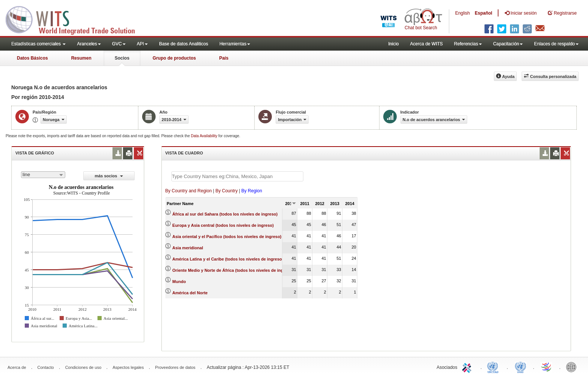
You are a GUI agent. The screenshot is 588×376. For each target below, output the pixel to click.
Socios (122, 58)
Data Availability (205, 136)
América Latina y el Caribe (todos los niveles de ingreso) (228, 259)
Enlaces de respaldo (556, 44)
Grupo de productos (174, 58)
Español (484, 13)
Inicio (393, 44)
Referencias (468, 44)
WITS (75, 19)
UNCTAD (494, 367)
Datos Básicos (32, 58)
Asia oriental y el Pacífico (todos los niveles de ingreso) (227, 237)
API (142, 44)
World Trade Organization (547, 367)
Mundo (179, 282)
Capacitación (508, 44)
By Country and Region (189, 191)
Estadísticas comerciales (38, 44)
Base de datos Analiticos (184, 44)
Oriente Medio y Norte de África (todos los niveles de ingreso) (233, 270)
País (224, 58)
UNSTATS (520, 367)
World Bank (573, 367)
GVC (119, 44)
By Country (226, 191)
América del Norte (190, 293)
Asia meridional (188, 248)
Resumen (81, 58)
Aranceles (89, 44)
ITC (468, 367)
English (463, 13)
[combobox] (43, 175)
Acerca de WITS (426, 44)
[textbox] (237, 176)
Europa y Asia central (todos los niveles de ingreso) (223, 225)
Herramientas (235, 44)
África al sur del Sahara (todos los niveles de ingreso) (225, 214)
